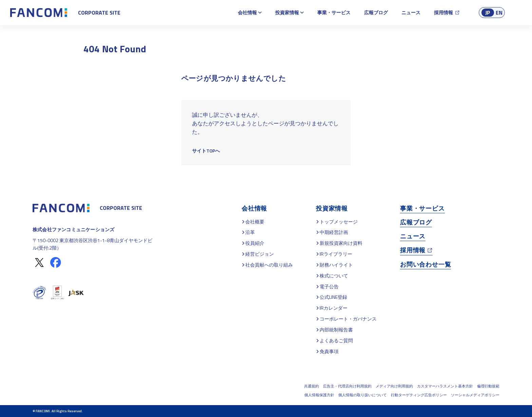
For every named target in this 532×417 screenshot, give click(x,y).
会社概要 (255, 222)
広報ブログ (376, 12)
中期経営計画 (334, 232)
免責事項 (329, 351)
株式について (334, 276)
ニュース (411, 12)
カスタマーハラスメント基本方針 (445, 386)
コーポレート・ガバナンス (348, 319)
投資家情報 (287, 12)
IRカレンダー (334, 308)
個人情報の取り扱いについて (363, 395)
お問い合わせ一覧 (425, 264)
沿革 (250, 232)
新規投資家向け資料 (341, 243)
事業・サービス (334, 12)
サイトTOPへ (206, 151)
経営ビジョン (260, 254)
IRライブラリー (336, 254)
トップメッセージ (339, 222)
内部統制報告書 (336, 330)
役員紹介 (255, 243)
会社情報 (247, 12)
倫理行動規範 (488, 386)
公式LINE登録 (333, 297)
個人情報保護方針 (319, 395)
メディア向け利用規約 (394, 386)
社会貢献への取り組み (269, 265)
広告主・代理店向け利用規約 (347, 386)
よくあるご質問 (336, 340)
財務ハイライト (336, 265)
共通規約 (311, 386)
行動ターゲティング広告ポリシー (419, 395)
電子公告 (329, 286)
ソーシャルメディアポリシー (475, 395)
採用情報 (443, 12)
